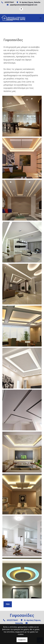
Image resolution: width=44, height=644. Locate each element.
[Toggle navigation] (41, 18)
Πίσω (8, 604)
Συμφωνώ (22, 640)
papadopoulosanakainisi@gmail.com (24, 5)
